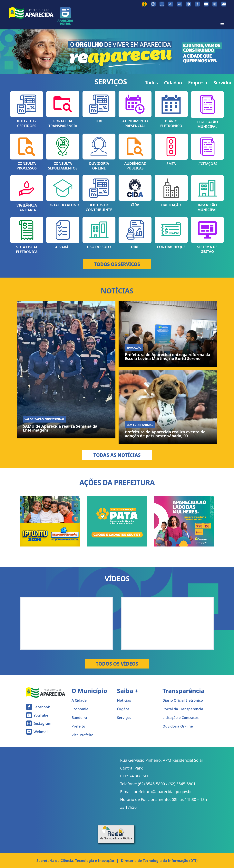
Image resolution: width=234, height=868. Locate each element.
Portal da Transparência (183, 709)
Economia (80, 709)
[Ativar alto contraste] (188, 4)
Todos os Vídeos (117, 664)
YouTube (41, 715)
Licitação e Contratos (180, 718)
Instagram (42, 723)
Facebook (42, 707)
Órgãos (123, 709)
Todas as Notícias (117, 455)
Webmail (41, 732)
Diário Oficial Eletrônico (183, 700)
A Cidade (79, 700)
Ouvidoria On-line (178, 726)
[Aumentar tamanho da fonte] (180, 4)
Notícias (124, 700)
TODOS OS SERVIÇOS (117, 264)
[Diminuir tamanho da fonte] (171, 4)
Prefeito (78, 726)
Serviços (124, 718)
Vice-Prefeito (83, 735)
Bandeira (79, 718)
